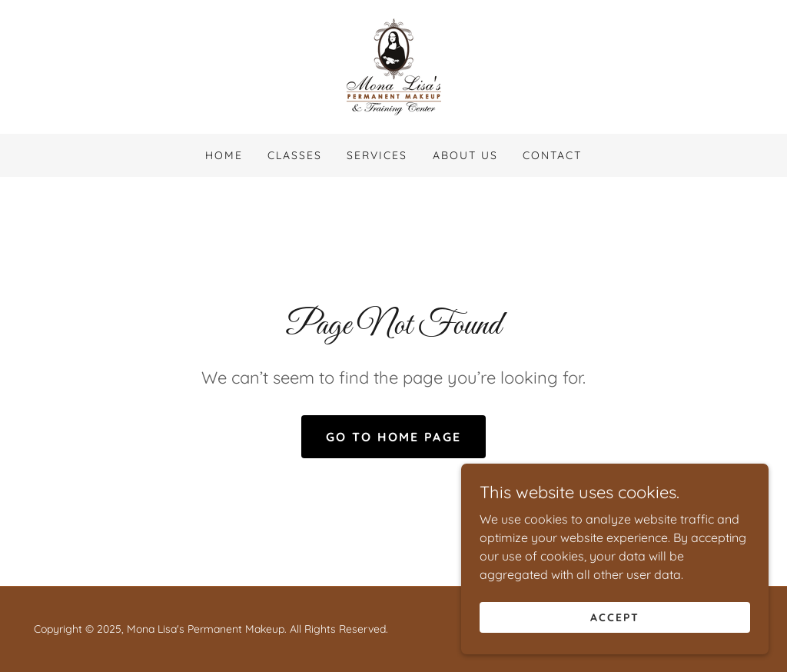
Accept (615, 617)
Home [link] (224, 155)
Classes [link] (295, 155)
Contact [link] (552, 155)
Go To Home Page (393, 437)
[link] (394, 65)
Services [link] (377, 155)
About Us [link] (465, 155)
